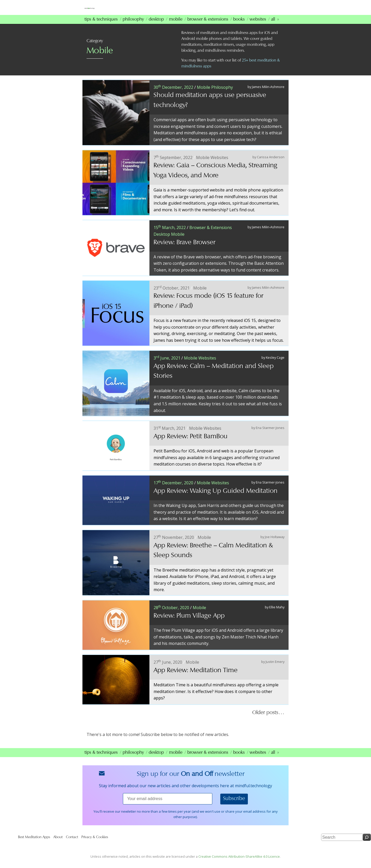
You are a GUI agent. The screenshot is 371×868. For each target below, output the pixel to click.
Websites (258, 26)
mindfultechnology (121, 10)
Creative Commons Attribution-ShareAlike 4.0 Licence (239, 863)
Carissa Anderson (271, 163)
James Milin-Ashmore (268, 93)
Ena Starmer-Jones (270, 434)
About (58, 844)
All (273, 26)
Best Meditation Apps (34, 844)
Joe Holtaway (275, 543)
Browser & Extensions (208, 26)
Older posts (265, 720)
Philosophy (133, 26)
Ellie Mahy (277, 614)
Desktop (156, 26)
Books (239, 26)
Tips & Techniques (101, 26)
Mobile (176, 26)
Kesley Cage (275, 364)
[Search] (367, 844)
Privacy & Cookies (95, 844)
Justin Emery (275, 668)
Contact (72, 844)
